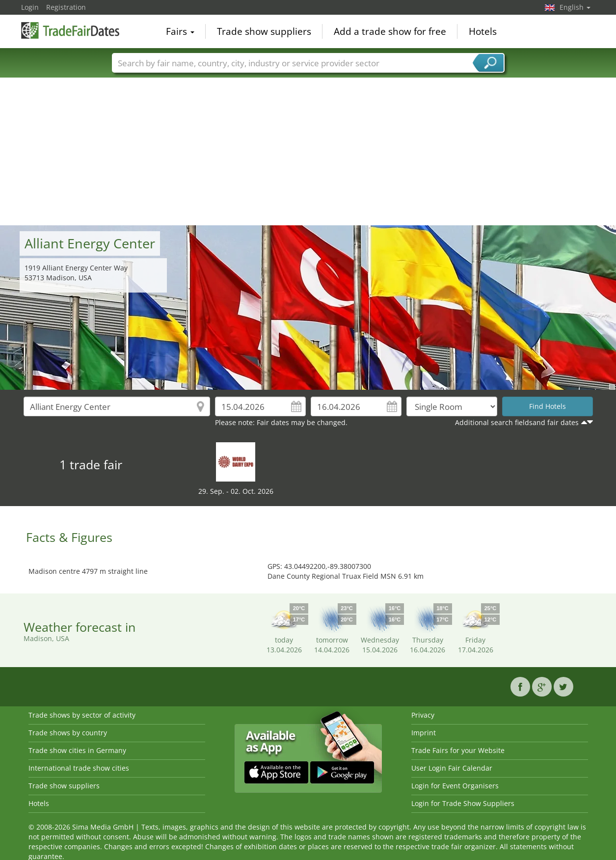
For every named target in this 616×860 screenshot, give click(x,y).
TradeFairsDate (70, 30)
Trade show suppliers (264, 31)
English (575, 7)
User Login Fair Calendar (452, 768)
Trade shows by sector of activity (82, 715)
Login (30, 7)
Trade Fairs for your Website (458, 750)
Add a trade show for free (390, 31)
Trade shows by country (68, 733)
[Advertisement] (308, 152)
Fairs (180, 31)
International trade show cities (79, 768)
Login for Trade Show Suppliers (463, 803)
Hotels (483, 31)
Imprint (424, 733)
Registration (66, 7)
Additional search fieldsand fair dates (517, 422)
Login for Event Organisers (455, 786)
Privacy (423, 715)
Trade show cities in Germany (77, 750)
